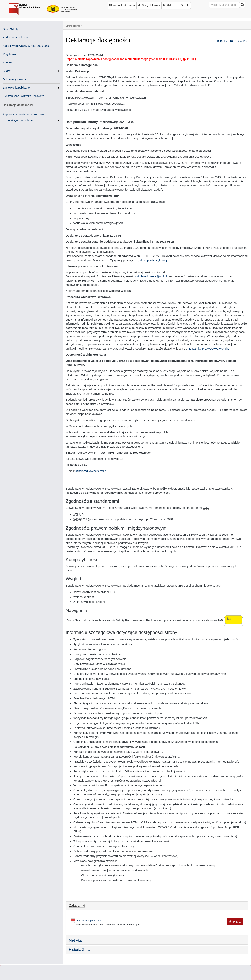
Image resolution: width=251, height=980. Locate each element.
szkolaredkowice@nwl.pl (151, 276)
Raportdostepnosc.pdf (160, 921)
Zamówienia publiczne (16, 88)
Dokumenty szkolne (15, 79)
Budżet (7, 71)
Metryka (75, 940)
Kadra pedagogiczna (15, 38)
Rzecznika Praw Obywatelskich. (208, 348)
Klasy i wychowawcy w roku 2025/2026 (26, 46)
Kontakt (7, 62)
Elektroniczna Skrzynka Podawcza (24, 96)
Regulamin (9, 54)
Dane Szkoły (11, 29)
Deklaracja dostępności (18, 105)
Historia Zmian (81, 950)
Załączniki (77, 905)
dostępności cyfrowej (153, 260)
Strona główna (73, 26)
